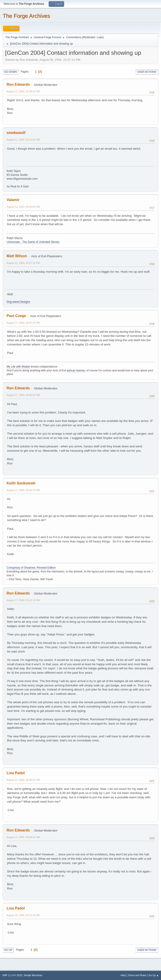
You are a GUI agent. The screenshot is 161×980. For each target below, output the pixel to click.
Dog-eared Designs (18, 302)
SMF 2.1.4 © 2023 (12, 975)
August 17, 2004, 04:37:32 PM (23, 323)
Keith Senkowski (21, 483)
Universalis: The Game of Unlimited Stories (33, 242)
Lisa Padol (16, 773)
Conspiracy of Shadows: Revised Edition (31, 568)
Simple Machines (33, 975)
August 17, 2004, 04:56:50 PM (23, 395)
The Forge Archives (26, 16)
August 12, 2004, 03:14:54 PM (23, 140)
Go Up (8, 950)
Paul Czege (16, 316)
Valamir (13, 200)
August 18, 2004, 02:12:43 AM (23, 915)
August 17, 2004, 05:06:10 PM (23, 490)
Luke (100, 37)
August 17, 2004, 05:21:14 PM (23, 600)
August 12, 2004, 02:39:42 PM (23, 91)
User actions (147, 72)
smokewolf (16, 133)
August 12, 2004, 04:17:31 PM (23, 263)
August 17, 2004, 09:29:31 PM (23, 837)
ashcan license (76, 370)
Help (123, 975)
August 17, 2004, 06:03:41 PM (23, 780)
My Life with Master (18, 367)
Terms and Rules (137, 975)
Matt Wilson (17, 256)
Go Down (10, 72)
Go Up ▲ (154, 975)
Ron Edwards (18, 84)
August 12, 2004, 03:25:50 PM (23, 207)
